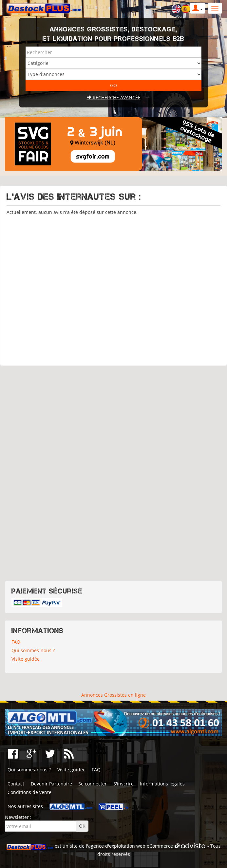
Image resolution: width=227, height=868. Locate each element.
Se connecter (93, 784)
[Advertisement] (113, 287)
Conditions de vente (29, 792)
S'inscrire (123, 784)
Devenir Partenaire (51, 784)
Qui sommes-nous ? (33, 650)
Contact (16, 784)
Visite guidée (26, 659)
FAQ (16, 642)
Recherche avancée (114, 97)
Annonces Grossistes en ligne (113, 695)
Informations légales (162, 784)
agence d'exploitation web (117, 846)
